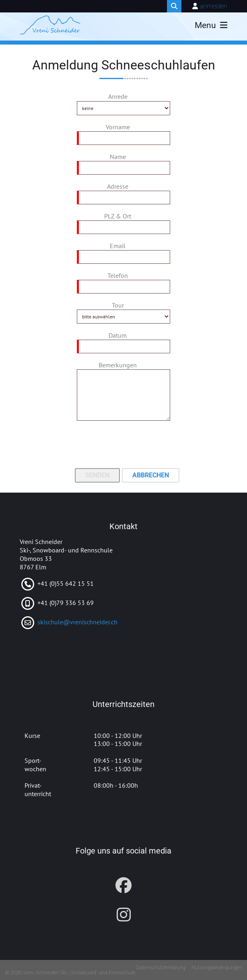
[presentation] (123, 445)
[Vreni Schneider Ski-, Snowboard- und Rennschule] (50, 25)
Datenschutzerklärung (161, 967)
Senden (97, 475)
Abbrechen (151, 475)
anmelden (214, 6)
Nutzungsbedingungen (217, 967)
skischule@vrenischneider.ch (77, 622)
